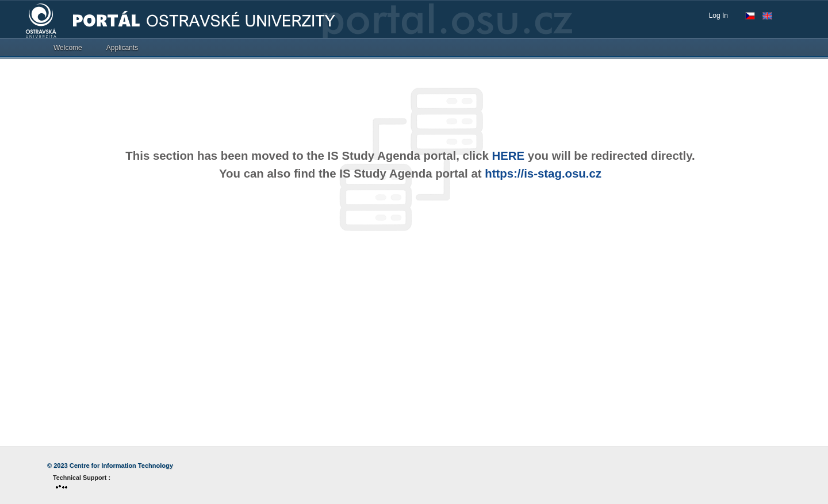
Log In (718, 16)
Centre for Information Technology (121, 465)
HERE (509, 156)
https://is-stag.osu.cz (543, 174)
